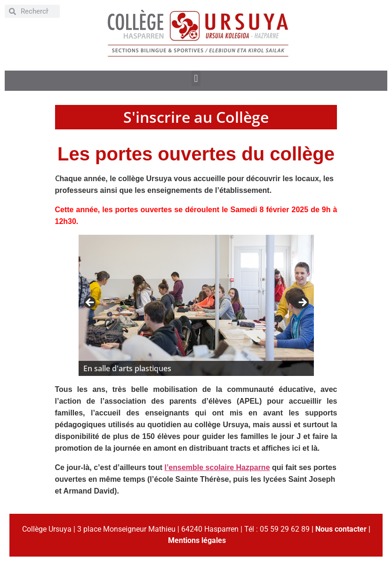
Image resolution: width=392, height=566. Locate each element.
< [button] (90, 303)
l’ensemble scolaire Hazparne (217, 467)
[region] (196, 305)
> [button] (302, 303)
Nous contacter (341, 529)
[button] (196, 78)
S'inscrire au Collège (196, 117)
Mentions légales (197, 540)
